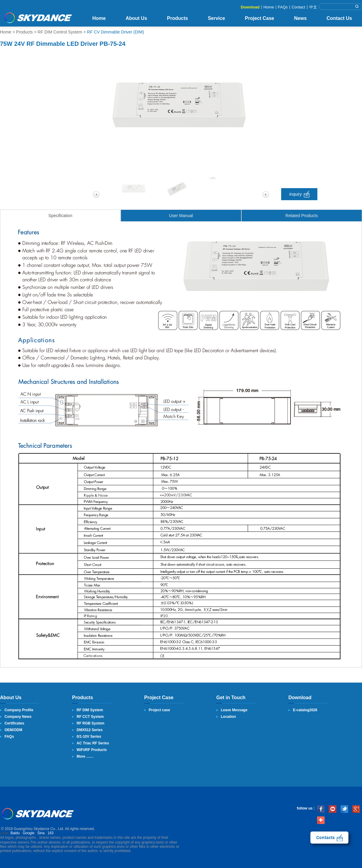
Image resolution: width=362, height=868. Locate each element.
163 (51, 833)
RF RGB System (91, 723)
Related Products (302, 216)
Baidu (15, 833)
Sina (41, 833)
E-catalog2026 (305, 710)
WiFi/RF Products (92, 750)
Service (216, 18)
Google (29, 833)
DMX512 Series (90, 730)
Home (269, 7)
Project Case (260, 18)
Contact (298, 7)
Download (250, 7)
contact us (329, 838)
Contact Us (339, 18)
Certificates (14, 723)
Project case (159, 710)
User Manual (181, 216)
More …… (85, 756)
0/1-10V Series (89, 737)
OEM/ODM (13, 730)
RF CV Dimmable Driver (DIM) (115, 32)
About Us (136, 18)
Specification (60, 216)
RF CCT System (90, 717)
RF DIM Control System (60, 32)
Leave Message (234, 710)
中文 (313, 7)
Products (178, 18)
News (300, 18)
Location (228, 717)
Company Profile (19, 710)
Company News (18, 717)
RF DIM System (90, 710)
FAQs (283, 7)
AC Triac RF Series (93, 743)
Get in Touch (231, 698)
